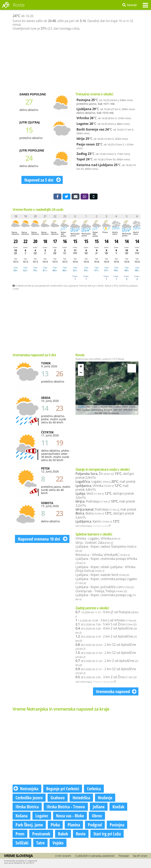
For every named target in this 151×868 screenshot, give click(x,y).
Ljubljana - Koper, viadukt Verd (102, 575)
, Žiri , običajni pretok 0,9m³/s (105, 476)
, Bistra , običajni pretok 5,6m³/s (105, 515)
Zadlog (82, 154)
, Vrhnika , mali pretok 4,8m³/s (102, 488)
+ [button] (81, 367)
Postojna (83, 100)
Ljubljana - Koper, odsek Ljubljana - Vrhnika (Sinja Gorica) (105, 569)
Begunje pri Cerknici (63, 789)
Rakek (63, 834)
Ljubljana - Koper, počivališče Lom (105, 587)
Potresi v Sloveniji (104, 682)
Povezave (124, 856)
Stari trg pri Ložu (107, 834)
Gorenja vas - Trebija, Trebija (101, 591)
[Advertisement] (75, 61)
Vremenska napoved (116, 691)
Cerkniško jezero (29, 798)
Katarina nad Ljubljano (95, 165)
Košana (22, 816)
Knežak (118, 807)
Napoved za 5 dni (43, 180)
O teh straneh (63, 856)
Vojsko (58, 843)
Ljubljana (84, 109)
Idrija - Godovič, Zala (94, 543)
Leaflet (81, 407)
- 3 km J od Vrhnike (106, 620)
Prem (20, 834)
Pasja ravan (86, 144)
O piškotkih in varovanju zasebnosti (95, 856)
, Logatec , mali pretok (105, 482)
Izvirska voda (102, 526)
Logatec (83, 124)
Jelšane (99, 807)
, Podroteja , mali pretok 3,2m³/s (105, 503)
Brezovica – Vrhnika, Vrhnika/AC (103, 555)
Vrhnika (83, 118)
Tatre (40, 843)
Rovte (81, 834)
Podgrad (95, 825)
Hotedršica (81, 798)
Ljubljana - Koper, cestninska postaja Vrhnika (106, 561)
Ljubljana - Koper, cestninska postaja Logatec (106, 581)
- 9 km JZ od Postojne (107, 614)
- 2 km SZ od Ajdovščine (106, 647)
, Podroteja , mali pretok (106, 509)
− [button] (81, 373)
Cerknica (94, 789)
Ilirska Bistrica (27, 807)
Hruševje (105, 798)
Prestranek (41, 834)
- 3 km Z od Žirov (106, 677)
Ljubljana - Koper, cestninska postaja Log (105, 597)
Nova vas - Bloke (70, 816)
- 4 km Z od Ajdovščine (106, 630)
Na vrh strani (140, 856)
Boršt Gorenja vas (90, 129)
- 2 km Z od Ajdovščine (106, 638)
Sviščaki (22, 843)
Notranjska (26, 789)
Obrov (97, 816)
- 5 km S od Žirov (106, 624)
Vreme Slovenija (18, 856)
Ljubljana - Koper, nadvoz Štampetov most (106, 548)
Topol (81, 159)
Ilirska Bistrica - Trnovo (66, 807)
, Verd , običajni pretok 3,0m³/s (105, 496)
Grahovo (58, 798)
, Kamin (98, 521)
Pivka (55, 825)
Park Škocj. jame (29, 825)
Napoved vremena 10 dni (43, 539)
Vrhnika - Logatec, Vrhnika (98, 538)
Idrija (81, 139)
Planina (74, 825)
